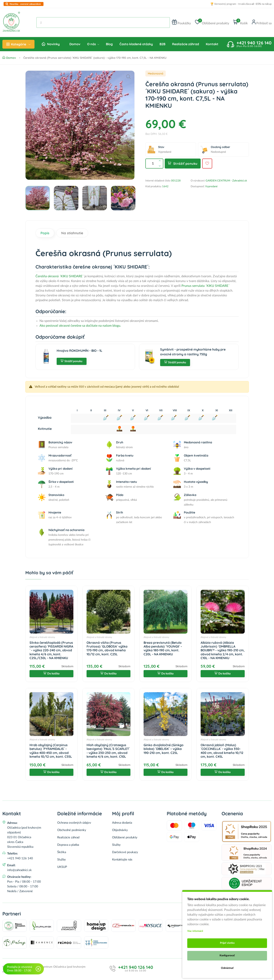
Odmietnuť (227, 968)
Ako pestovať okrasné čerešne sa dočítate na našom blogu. (80, 326)
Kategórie (18, 44)
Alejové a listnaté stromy (42, 637)
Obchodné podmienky (72, 830)
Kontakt (212, 44)
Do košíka (51, 674)
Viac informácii (195, 931)
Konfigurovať (227, 956)
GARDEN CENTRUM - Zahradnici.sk (226, 181)
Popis (45, 233)
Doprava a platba (68, 845)
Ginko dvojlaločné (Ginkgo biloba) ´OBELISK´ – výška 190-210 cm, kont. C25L (164, 749)
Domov (75, 44)
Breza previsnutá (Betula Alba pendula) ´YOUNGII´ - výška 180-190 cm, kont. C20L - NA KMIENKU (163, 648)
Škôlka (62, 852)
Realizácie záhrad (186, 44)
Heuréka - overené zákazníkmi (25, 4)
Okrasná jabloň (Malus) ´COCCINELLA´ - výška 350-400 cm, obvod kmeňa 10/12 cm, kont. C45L (222, 751)
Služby (62, 860)
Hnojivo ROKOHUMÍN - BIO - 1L (79, 351)
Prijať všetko (227, 943)
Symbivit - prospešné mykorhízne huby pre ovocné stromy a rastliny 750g (193, 352)
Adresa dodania (122, 823)
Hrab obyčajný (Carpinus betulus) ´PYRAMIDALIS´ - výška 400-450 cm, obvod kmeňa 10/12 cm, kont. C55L (51, 751)
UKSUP (62, 867)
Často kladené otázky (136, 44)
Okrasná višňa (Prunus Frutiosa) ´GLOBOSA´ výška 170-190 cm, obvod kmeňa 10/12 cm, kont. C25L (107, 648)
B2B (162, 44)
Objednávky (120, 830)
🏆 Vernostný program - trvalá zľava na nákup (241, 4)
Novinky (53, 44)
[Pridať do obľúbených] (207, 164)
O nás (93, 44)
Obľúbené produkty (125, 837)
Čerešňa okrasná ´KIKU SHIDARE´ (60, 276)
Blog (109, 44)
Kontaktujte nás (122, 860)
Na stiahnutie (72, 233)
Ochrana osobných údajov (74, 823)
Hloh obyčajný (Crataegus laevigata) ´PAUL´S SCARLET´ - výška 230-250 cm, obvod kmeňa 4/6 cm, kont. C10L (108, 751)
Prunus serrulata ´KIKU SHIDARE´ (205, 286)
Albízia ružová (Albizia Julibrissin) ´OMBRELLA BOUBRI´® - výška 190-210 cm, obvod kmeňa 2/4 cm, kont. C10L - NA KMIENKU (223, 650)
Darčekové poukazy (125, 852)
